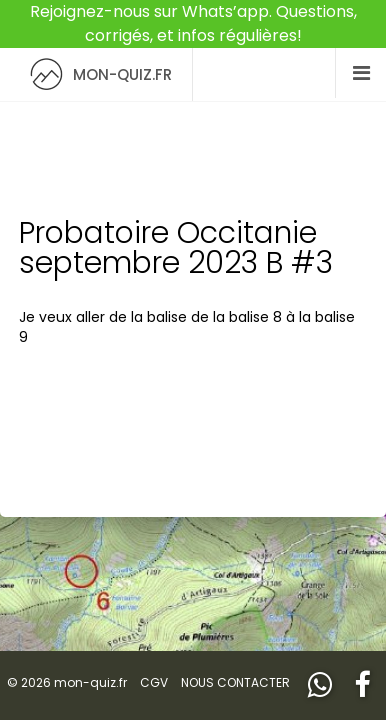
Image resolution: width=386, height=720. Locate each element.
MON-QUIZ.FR (96, 74)
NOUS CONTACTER (235, 682)
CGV (154, 682)
